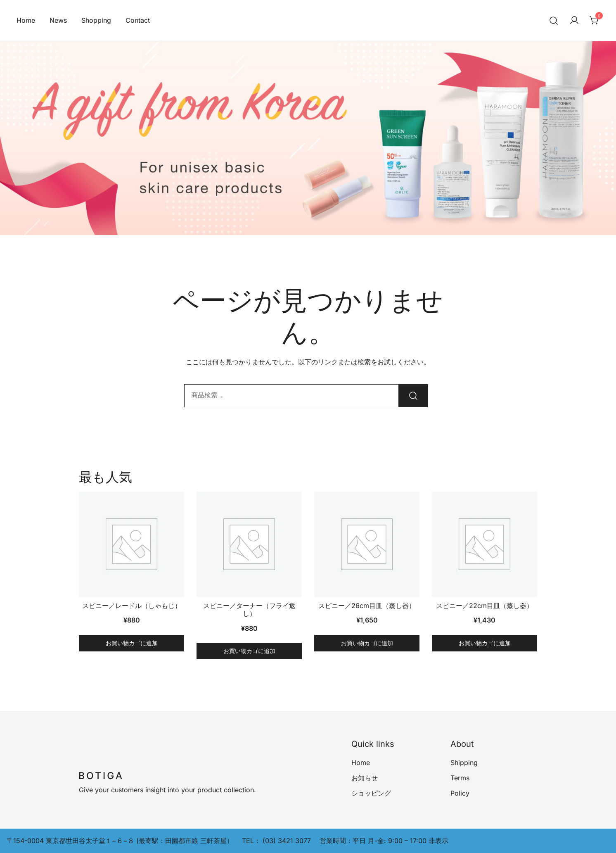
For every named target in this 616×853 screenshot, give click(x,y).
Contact (138, 20)
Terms (460, 778)
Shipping (464, 763)
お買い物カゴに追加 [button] (132, 643)
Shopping (96, 20)
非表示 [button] (438, 841)
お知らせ (365, 778)
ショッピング (371, 793)
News (58, 20)
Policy (460, 793)
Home (26, 20)
